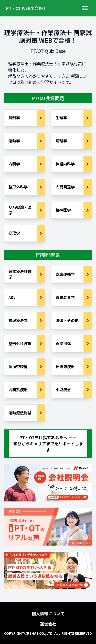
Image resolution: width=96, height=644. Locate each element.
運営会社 (48, 624)
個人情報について (48, 613)
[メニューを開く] (85, 8)
